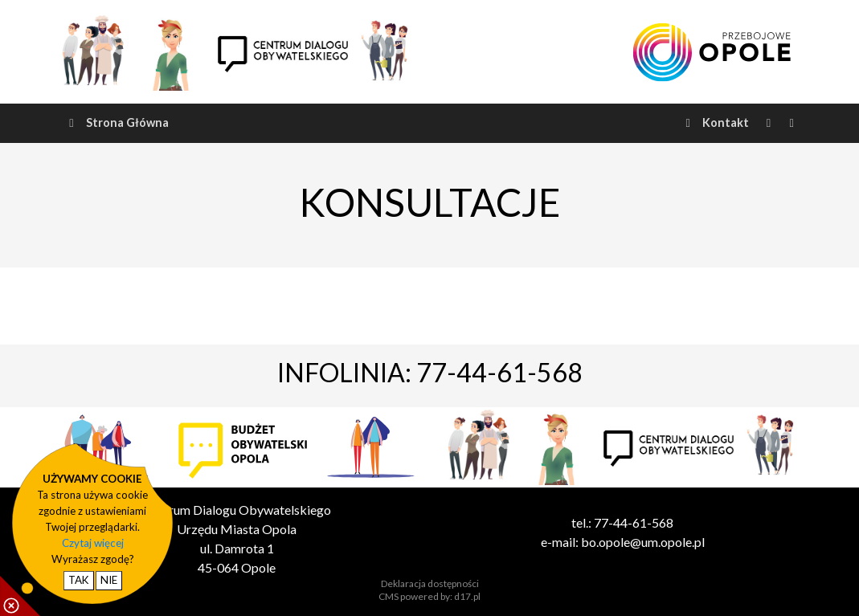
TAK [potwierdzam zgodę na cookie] (79, 580)
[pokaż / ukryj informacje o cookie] (20, 596)
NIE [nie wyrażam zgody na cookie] (109, 580)
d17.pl (467, 596)
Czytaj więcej (93, 543)
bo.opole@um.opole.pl (643, 542)
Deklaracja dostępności (430, 583)
